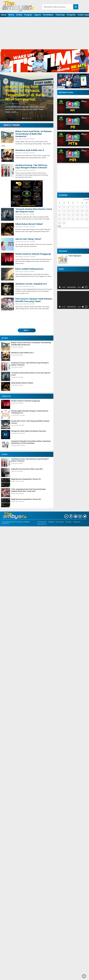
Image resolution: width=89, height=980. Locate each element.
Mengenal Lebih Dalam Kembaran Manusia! (28, 431)
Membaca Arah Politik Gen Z (22, 353)
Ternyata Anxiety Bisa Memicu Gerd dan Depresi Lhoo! (31, 374)
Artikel (19, 15)
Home (4, 15)
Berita (11, 15)
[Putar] (60, 287)
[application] (73, 281)
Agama (38, 15)
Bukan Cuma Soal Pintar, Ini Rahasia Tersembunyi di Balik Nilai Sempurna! (25, 93)
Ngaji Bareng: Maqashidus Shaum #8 (26, 499)
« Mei (59, 226)
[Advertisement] (44, 33)
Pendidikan (48, 15)
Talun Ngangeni (75, 256)
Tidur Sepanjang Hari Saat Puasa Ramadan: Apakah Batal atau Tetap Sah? (29, 490)
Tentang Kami (42, 522)
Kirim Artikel (60, 522)
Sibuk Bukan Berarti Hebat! (22, 383)
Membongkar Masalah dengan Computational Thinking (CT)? (30, 412)
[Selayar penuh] (86, 287)
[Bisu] (83, 287)
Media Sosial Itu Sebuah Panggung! (25, 401)
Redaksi (51, 522)
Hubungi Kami (42, 524)
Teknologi (60, 15)
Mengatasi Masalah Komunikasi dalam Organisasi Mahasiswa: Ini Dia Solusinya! (31, 442)
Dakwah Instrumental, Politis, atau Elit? (27, 469)
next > (27, 330)
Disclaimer (77, 522)
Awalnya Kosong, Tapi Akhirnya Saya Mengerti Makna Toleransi (30, 364)
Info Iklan (69, 522)
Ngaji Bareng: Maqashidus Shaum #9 (26, 479)
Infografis (71, 15)
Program (28, 15)
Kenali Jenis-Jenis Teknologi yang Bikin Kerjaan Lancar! (30, 422)
